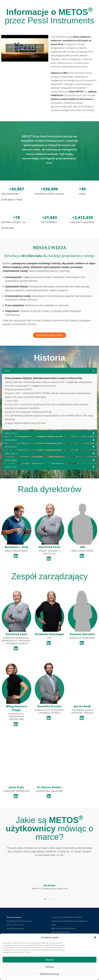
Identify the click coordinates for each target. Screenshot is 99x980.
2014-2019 (11, 447)
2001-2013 (11, 453)
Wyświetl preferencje (49, 974)
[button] (95, 937)
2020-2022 (11, 440)
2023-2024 (11, 433)
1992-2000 (11, 460)
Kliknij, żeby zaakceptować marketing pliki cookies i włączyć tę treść (25, 48)
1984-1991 (11, 467)
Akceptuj (49, 960)
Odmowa (50, 967)
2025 (7, 371)
